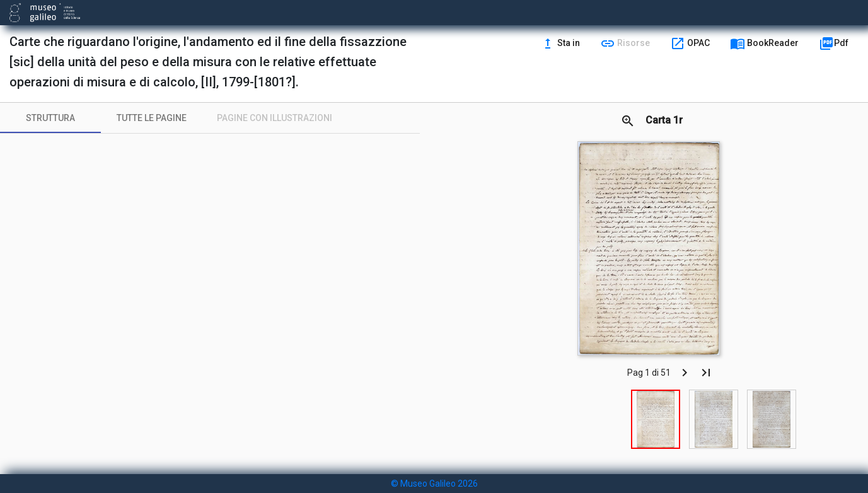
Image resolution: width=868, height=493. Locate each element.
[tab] (50, 118)
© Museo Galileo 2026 (434, 484)
